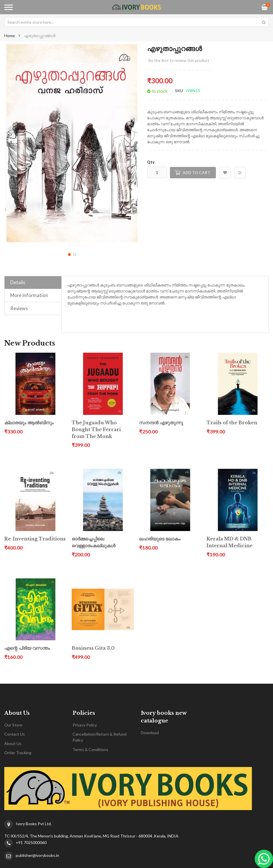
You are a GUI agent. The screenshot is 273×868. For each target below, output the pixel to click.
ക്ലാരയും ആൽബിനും (29, 423)
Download (150, 733)
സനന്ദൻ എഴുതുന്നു (161, 423)
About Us (13, 743)
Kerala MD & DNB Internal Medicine (229, 542)
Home (10, 36)
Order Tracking (18, 753)
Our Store (13, 725)
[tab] (33, 282)
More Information (29, 295)
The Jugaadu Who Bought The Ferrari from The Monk (96, 430)
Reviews (19, 308)
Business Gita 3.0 (93, 648)
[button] (127, 144)
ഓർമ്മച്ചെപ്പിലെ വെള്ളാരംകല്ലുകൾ (94, 542)
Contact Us (15, 734)
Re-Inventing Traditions (35, 539)
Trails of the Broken (232, 423)
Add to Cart (196, 172)
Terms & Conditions (90, 749)
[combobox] (136, 22)
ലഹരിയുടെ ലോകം (160, 539)
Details (18, 282)
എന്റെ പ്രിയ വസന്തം (27, 648)
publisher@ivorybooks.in (37, 855)
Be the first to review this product (179, 60)
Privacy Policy (85, 725)
